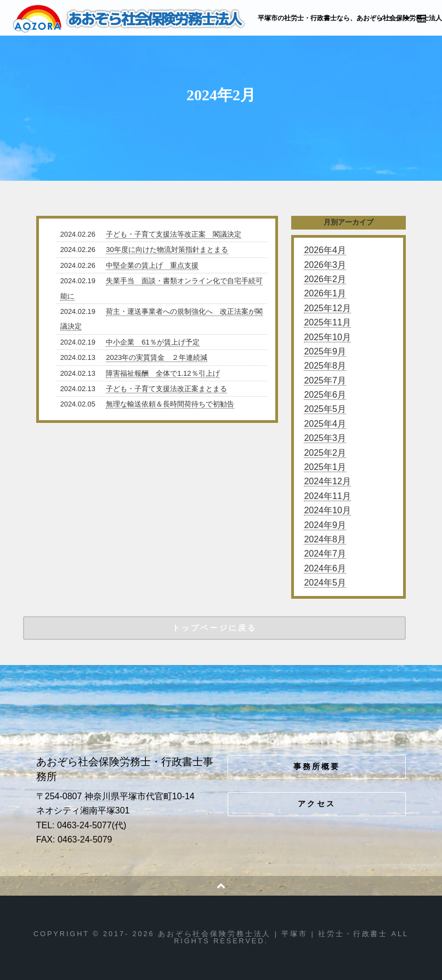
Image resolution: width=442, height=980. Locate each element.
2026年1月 (325, 293)
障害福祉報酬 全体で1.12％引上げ (163, 373)
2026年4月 (325, 250)
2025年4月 (325, 424)
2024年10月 (327, 510)
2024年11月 (327, 496)
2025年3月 (325, 438)
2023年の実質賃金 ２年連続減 (157, 357)
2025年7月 (325, 380)
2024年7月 (325, 554)
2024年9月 (325, 525)
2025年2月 (325, 453)
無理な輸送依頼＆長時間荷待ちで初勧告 (170, 404)
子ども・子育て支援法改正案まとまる (166, 389)
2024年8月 (325, 539)
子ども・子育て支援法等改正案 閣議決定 (174, 234)
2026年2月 (325, 279)
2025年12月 (327, 308)
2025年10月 (327, 337)
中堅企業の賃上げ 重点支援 (152, 265)
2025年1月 (325, 467)
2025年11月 (327, 322)
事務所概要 (317, 766)
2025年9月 (325, 351)
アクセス (317, 804)
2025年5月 (325, 409)
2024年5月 (325, 583)
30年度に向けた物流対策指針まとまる (167, 250)
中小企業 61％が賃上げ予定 (152, 342)
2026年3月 (325, 265)
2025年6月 (325, 395)
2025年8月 (325, 366)
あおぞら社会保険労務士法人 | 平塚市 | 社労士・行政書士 (130, 19)
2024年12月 (327, 481)
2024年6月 (325, 568)
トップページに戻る (214, 628)
